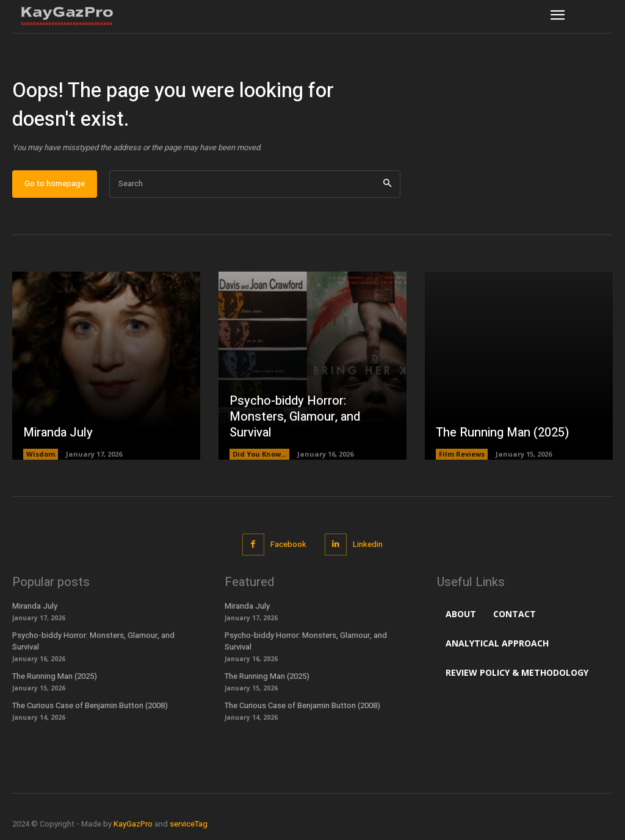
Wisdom (41, 454)
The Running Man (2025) (502, 433)
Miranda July (58, 433)
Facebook (288, 544)
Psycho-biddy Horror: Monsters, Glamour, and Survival (295, 417)
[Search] (387, 184)
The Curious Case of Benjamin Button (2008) (90, 705)
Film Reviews (462, 454)
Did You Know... (259, 454)
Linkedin (368, 544)
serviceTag (189, 824)
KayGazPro (133, 824)
